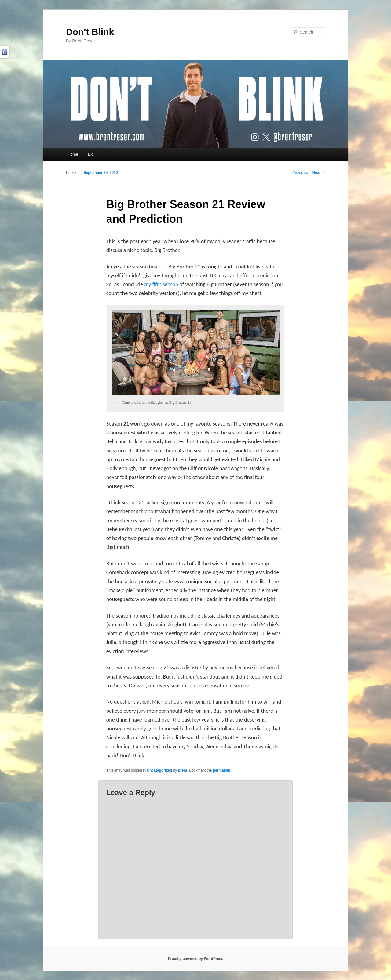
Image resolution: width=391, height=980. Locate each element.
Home (73, 154)
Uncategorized (160, 770)
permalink (222, 770)
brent (183, 770)
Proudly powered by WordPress (195, 959)
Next (319, 173)
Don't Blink (90, 32)
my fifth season (161, 284)
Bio (91, 154)
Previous (298, 173)
